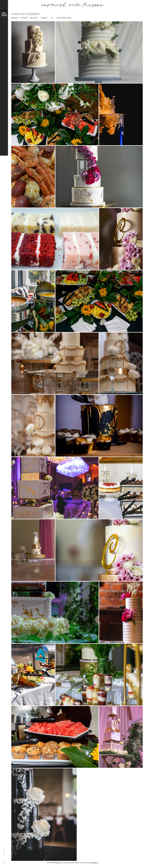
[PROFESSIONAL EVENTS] (64, 18)
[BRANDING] (15, 18)
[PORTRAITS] (24, 18)
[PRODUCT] (45, 18)
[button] (4, 11)
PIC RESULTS (95, 863)
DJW (4, 862)
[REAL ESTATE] (34, 18)
